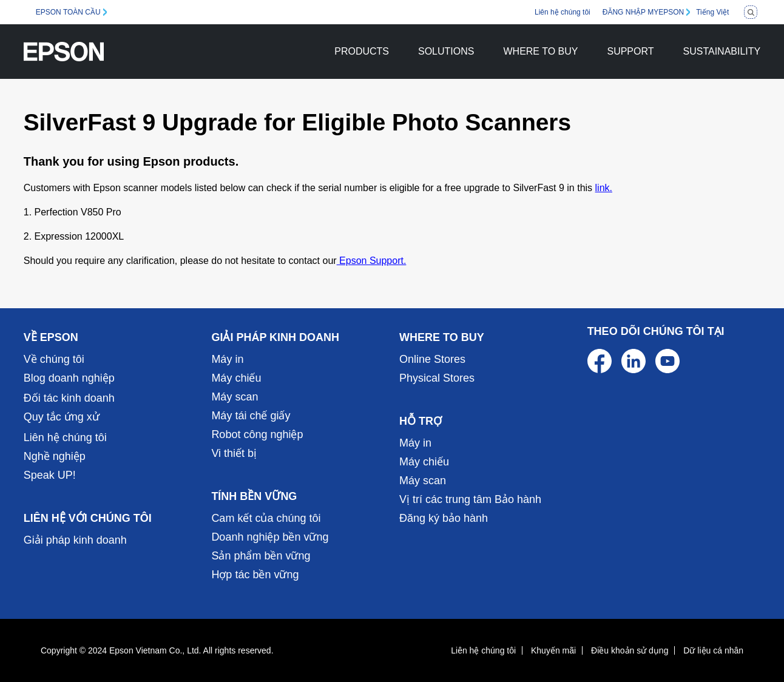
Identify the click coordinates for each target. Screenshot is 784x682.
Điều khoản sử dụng (630, 650)
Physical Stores (437, 378)
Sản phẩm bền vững (261, 556)
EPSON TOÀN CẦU (68, 12)
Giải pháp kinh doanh (75, 540)
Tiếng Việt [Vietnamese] (712, 12)
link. (604, 188)
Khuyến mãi (553, 650)
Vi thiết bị (234, 453)
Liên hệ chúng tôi (563, 12)
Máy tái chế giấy (251, 416)
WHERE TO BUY (540, 51)
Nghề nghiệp (55, 456)
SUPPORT (630, 51)
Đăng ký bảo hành (444, 518)
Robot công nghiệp (257, 434)
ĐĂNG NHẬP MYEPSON (643, 12)
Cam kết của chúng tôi (266, 518)
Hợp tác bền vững (255, 575)
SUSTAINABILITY (722, 51)
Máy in (227, 359)
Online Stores (432, 359)
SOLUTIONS (446, 51)
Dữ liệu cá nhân (713, 650)
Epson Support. (372, 261)
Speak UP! (50, 475)
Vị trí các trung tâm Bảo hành (470, 499)
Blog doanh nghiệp (69, 378)
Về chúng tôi (54, 359)
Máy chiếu (236, 378)
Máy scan (235, 397)
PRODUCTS (362, 51)
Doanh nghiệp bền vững (270, 537)
